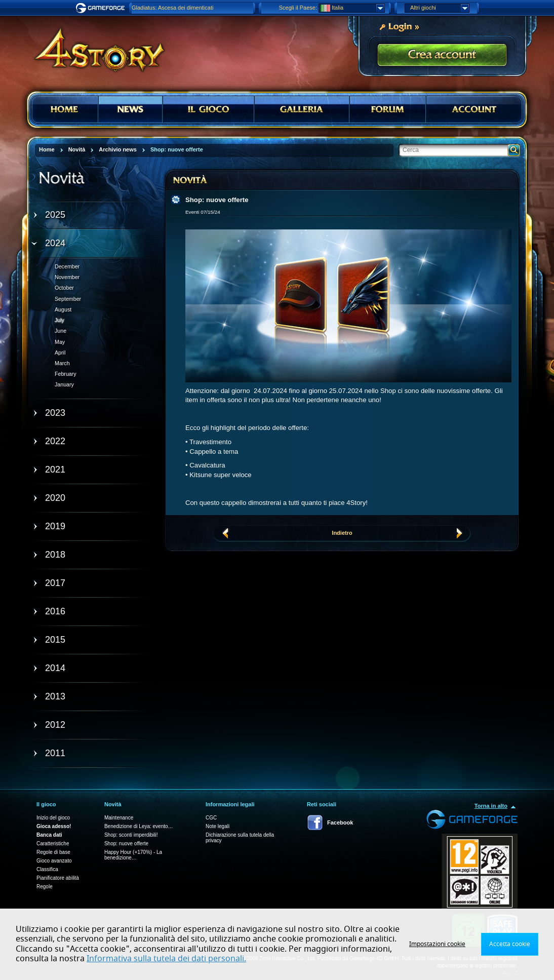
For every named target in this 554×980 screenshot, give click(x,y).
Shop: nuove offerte (126, 844)
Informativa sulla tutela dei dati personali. (166, 959)
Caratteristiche (53, 844)
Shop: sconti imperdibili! (131, 835)
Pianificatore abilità (58, 878)
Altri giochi (440, 8)
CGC (211, 818)
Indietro (342, 533)
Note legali (217, 826)
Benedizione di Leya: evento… (139, 826)
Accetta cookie (510, 944)
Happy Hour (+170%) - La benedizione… (133, 855)
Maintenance (119, 818)
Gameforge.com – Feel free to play (102, 8)
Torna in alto (491, 806)
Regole (45, 887)
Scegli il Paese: (298, 8)
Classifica (47, 869)
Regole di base (53, 852)
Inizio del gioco (53, 818)
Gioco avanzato (54, 861)
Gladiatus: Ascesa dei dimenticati (172, 8)
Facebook (340, 822)
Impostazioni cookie (437, 944)
